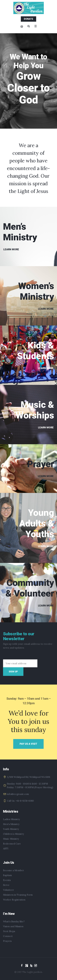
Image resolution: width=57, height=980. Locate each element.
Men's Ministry (11, 824)
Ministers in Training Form (18, 895)
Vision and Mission (13, 926)
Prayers (7, 941)
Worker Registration (14, 900)
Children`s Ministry (14, 834)
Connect (8, 936)
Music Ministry (11, 839)
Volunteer (8, 890)
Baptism (7, 875)
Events (7, 880)
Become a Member (13, 870)
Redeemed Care (12, 844)
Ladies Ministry (11, 819)
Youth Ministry (11, 829)
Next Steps (9, 931)
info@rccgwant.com (18, 794)
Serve (6, 885)
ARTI (6, 849)
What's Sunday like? (14, 921)
